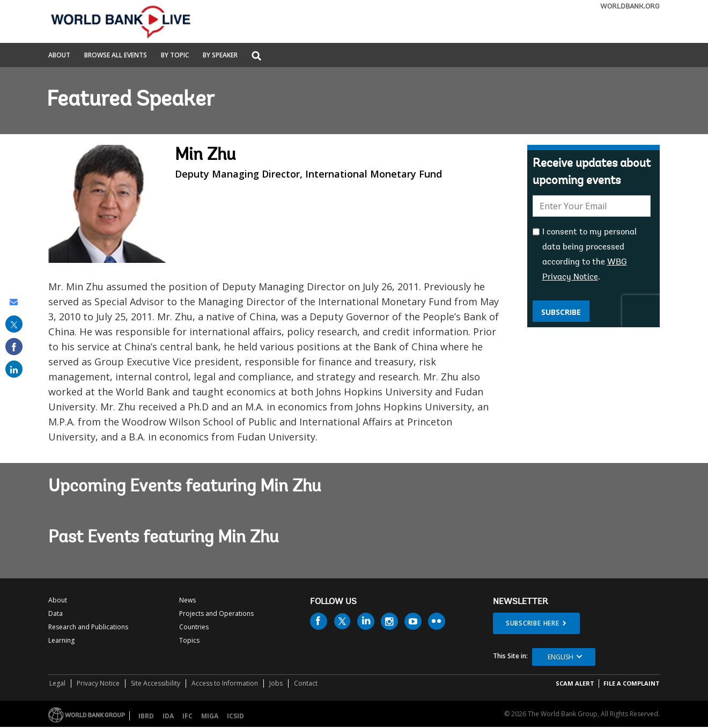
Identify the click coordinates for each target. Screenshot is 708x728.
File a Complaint (632, 683)
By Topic (175, 56)
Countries (194, 627)
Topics (189, 640)
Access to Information (225, 683)
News (187, 600)
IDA (168, 716)
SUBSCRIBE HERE (533, 623)
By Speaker (220, 56)
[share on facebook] (14, 347)
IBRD (146, 716)
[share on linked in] (14, 369)
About (59, 56)
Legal (57, 683)
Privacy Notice (98, 683)
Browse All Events (116, 56)
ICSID (235, 716)
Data (56, 613)
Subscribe (561, 312)
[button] (256, 57)
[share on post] (14, 324)
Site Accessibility (156, 683)
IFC (187, 716)
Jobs (276, 683)
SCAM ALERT (575, 683)
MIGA (210, 716)
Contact (306, 683)
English (560, 657)
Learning (61, 640)
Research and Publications (88, 627)
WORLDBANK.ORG (630, 7)
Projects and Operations (216, 613)
